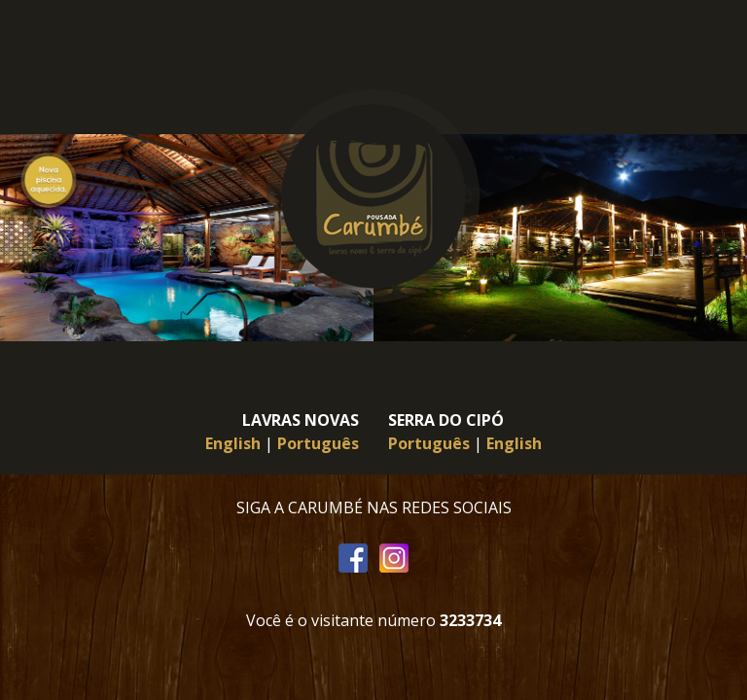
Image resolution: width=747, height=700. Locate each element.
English (233, 443)
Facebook (353, 559)
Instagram (394, 559)
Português (318, 443)
